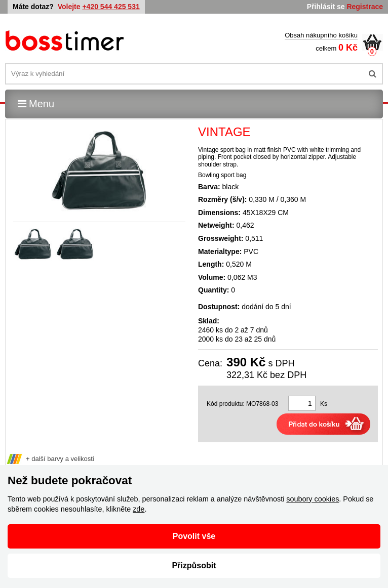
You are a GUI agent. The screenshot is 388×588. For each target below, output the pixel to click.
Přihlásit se (326, 7)
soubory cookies (313, 499)
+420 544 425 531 (111, 7)
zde (139, 509)
